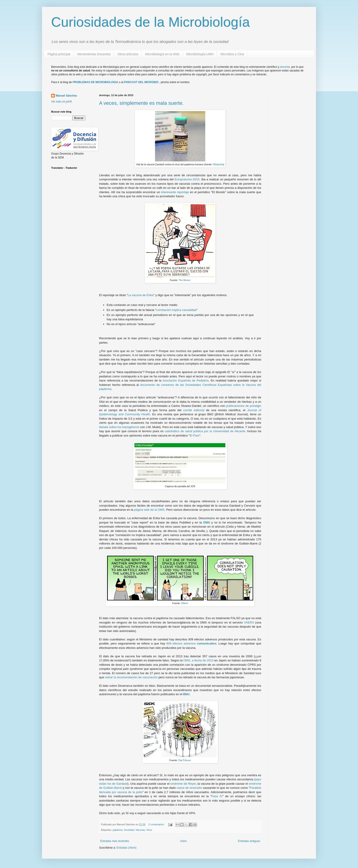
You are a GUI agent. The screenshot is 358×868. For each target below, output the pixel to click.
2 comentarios (156, 824)
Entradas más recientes (115, 841)
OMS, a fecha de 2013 (199, 660)
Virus (149, 830)
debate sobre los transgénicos (119, 427)
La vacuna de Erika (141, 295)
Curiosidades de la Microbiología (150, 22)
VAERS (249, 622)
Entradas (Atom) (126, 848)
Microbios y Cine (232, 54)
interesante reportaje (175, 192)
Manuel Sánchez (66, 96)
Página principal (59, 54)
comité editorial (194, 410)
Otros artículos (128, 54)
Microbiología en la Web (162, 54)
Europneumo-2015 (187, 179)
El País (195, 435)
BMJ (186, 694)
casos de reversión (189, 788)
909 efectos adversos (191, 643)
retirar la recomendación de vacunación (131, 677)
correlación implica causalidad (176, 310)
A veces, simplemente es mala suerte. (141, 103)
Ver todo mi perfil (61, 102)
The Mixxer (184, 280)
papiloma (118, 830)
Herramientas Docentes (94, 54)
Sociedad (129, 830)
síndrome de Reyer (183, 784)
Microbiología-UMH (200, 54)
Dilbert (184, 603)
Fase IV (217, 796)
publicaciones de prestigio (244, 406)
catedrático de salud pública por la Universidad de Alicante (205, 431)
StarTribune (185, 760)
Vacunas (140, 830)
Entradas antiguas (249, 841)
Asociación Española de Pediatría (185, 380)
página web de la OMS (149, 510)
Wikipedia (218, 164)
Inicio (184, 841)
